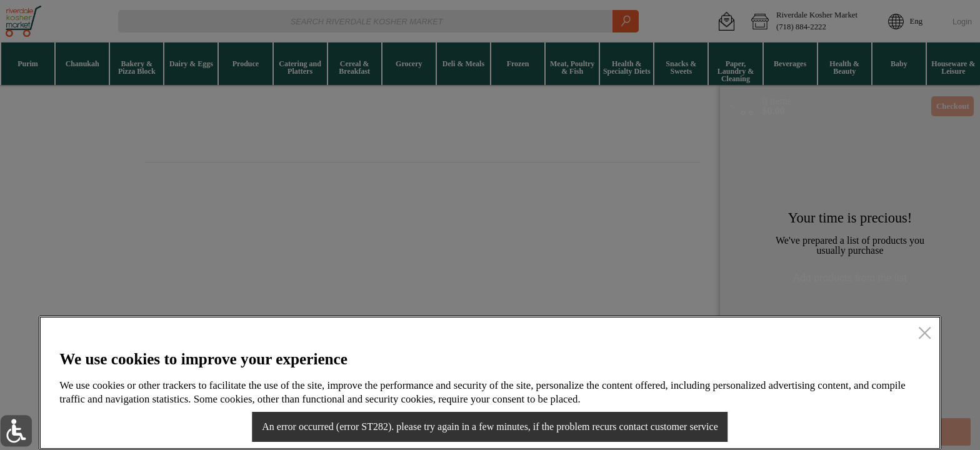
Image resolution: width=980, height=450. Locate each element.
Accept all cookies (852, 422)
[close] (925, 334)
